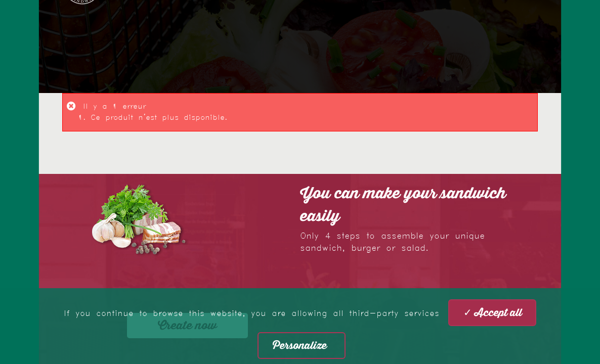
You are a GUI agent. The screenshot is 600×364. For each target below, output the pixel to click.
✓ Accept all (493, 313)
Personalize (300, 346)
